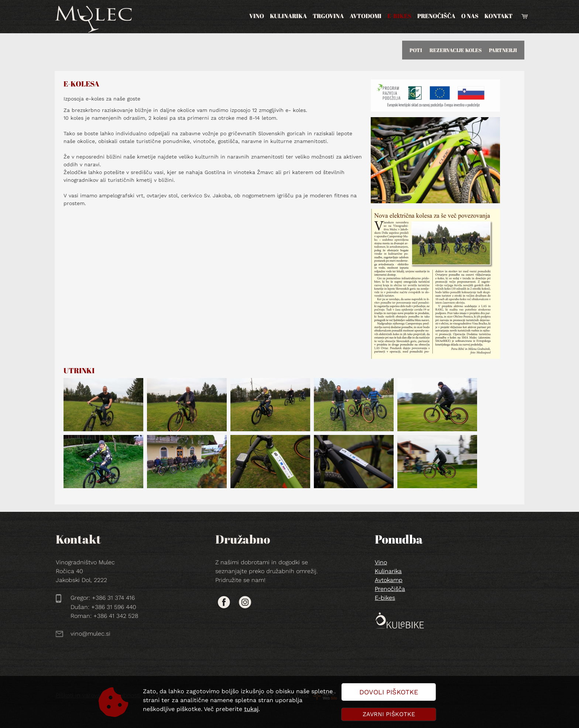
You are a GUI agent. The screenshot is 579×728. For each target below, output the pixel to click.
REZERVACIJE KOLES (455, 50)
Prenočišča (436, 16)
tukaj (251, 709)
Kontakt (499, 16)
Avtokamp (389, 580)
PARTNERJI (503, 50)
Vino (257, 16)
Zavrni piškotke (389, 714)
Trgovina (328, 16)
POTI (416, 50)
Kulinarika (288, 16)
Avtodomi (366, 16)
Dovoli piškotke (389, 692)
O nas (470, 16)
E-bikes (399, 16)
